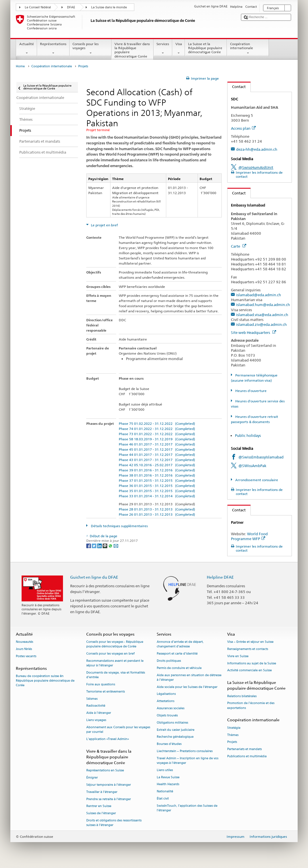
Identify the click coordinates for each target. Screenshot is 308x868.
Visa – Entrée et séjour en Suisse (250, 642)
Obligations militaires (172, 723)
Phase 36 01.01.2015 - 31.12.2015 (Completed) (157, 486)
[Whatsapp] (111, 545)
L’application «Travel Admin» (108, 739)
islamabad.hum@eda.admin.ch (263, 305)
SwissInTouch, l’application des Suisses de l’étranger (187, 808)
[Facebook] (89, 545)
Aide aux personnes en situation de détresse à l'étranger (189, 677)
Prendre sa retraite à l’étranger (109, 799)
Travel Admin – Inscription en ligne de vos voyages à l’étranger (188, 761)
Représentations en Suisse (105, 771)
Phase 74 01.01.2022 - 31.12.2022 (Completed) (157, 429)
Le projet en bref (104, 225)
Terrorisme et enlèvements (106, 692)
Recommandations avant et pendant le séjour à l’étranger (115, 663)
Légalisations (166, 694)
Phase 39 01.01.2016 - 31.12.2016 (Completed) (157, 470)
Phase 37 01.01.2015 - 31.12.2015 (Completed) (157, 480)
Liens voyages (96, 720)
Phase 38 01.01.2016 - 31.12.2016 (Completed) (157, 475)
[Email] (116, 545)
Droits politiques (169, 661)
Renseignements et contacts (248, 649)
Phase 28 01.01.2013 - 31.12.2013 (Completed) (157, 509)
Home (20, 66)
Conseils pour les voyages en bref (110, 654)
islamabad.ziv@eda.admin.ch (261, 324)
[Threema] (105, 545)
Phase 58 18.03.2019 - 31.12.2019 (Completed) (157, 439)
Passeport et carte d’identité (177, 654)
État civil (163, 799)
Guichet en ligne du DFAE (94, 577)
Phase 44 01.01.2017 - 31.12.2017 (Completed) (157, 455)
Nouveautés (24, 642)
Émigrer (92, 778)
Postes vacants (26, 656)
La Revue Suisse (168, 777)
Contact (237, 87)
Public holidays (248, 435)
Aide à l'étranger (99, 713)
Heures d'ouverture (250, 391)
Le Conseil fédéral (38, 7)
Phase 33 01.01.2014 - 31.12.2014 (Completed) (157, 496)
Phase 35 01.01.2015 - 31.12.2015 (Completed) (157, 491)
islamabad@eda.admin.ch (259, 295)
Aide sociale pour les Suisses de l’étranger (187, 687)
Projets (232, 742)
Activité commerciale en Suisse (249, 671)
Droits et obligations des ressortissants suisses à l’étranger (114, 823)
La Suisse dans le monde (109, 7)
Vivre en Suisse (238, 656)
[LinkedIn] (100, 545)
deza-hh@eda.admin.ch (257, 149)
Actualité (26, 49)
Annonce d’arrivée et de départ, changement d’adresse (180, 644)
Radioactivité (96, 706)
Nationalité (165, 792)
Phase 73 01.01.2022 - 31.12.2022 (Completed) (157, 434)
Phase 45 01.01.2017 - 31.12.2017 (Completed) (157, 449)
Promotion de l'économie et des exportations (251, 706)
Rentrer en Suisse (99, 806)
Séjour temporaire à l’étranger (109, 785)
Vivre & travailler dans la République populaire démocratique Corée (133, 51)
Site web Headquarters (254, 332)
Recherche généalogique (175, 737)
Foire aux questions (101, 684)
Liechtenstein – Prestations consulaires (185, 751)
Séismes (92, 699)
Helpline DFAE (220, 577)
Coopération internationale (248, 49)
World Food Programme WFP (249, 536)
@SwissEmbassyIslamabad (261, 457)
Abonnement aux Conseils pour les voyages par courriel (118, 730)
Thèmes (233, 735)
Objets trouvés (167, 715)
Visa (179, 49)
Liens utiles (165, 770)
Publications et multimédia (247, 756)
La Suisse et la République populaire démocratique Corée (206, 49)
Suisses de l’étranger (101, 813)
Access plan (243, 128)
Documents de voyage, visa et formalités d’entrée (116, 675)
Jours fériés (24, 649)
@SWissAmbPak (252, 466)
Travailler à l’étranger (102, 792)
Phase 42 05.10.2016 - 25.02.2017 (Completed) (157, 465)
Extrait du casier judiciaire (176, 730)
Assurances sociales (171, 708)
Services (163, 49)
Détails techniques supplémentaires (119, 526)
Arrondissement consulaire (256, 480)
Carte (239, 246)
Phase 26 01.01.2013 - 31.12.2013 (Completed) (157, 514)
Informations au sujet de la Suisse (252, 663)
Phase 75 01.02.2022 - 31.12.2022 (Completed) (157, 424)
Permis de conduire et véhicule (179, 668)
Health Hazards (168, 784)
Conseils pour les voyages (91, 49)
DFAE (71, 7)
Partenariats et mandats (244, 749)
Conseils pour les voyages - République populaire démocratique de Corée (115, 644)
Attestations (166, 701)
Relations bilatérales (242, 696)
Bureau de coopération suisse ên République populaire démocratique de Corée (45, 681)
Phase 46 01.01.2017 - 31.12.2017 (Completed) (157, 444)
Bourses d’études (169, 744)
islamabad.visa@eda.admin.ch (262, 315)
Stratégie (234, 728)
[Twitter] (94, 545)
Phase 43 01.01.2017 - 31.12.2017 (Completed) (157, 460)
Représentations (53, 49)
